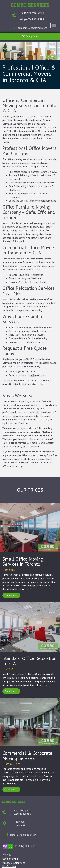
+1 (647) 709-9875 (32, 13)
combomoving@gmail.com (32, 28)
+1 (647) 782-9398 (32, 19)
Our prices (30, 36)
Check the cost (11, 595)
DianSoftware (9, 866)
